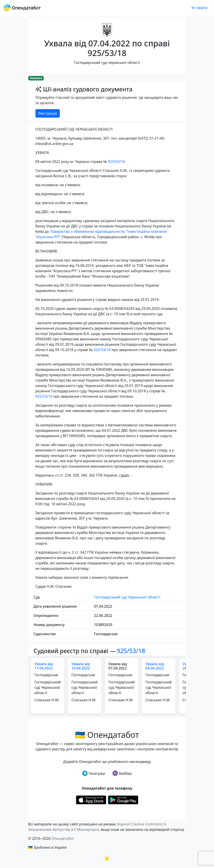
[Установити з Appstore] (91, 800)
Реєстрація (48, 113)
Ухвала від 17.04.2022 (44, 666)
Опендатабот (63, 838)
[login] (199, 8)
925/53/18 (116, 162)
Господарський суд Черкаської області (127, 597)
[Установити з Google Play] (123, 800)
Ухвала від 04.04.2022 (155, 666)
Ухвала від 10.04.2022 (81, 666)
